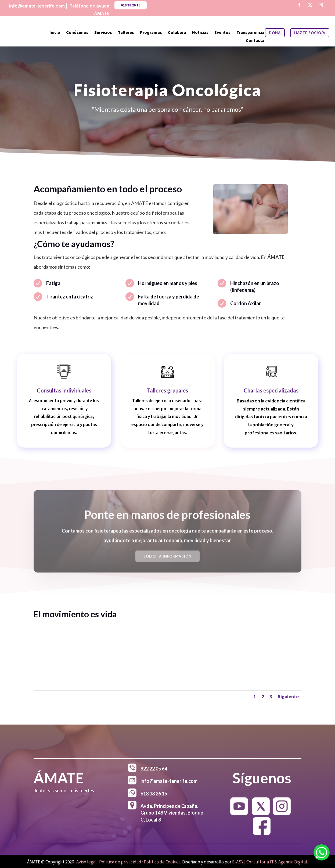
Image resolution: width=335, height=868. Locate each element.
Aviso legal (87, 862)
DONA (275, 33)
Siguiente (288, 696)
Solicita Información (167, 561)
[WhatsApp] (322, 853)
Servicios (103, 33)
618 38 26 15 (131, 5)
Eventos (222, 33)
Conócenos (77, 33)
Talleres (126, 33)
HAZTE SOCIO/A (310, 33)
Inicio (55, 33)
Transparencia (250, 33)
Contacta (255, 41)
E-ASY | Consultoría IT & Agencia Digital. (270, 862)
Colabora (177, 33)
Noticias (200, 33)
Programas (151, 33)
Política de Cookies (162, 862)
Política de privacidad (120, 862)
